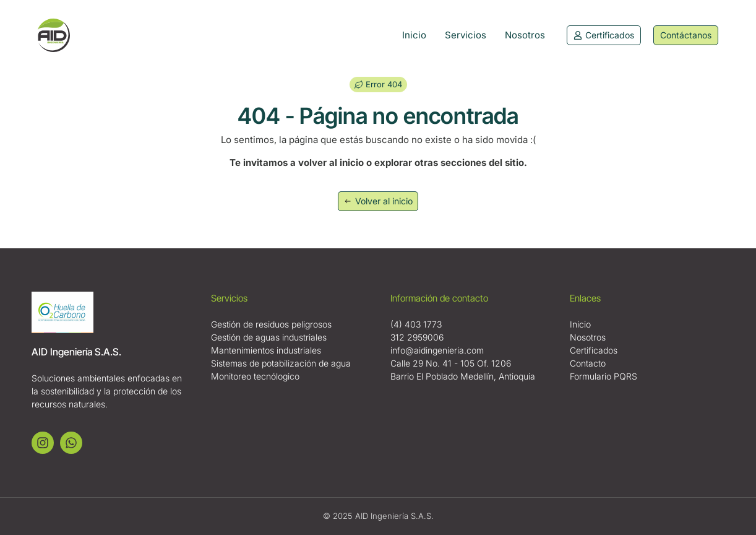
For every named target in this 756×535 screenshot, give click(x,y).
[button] (378, 85)
